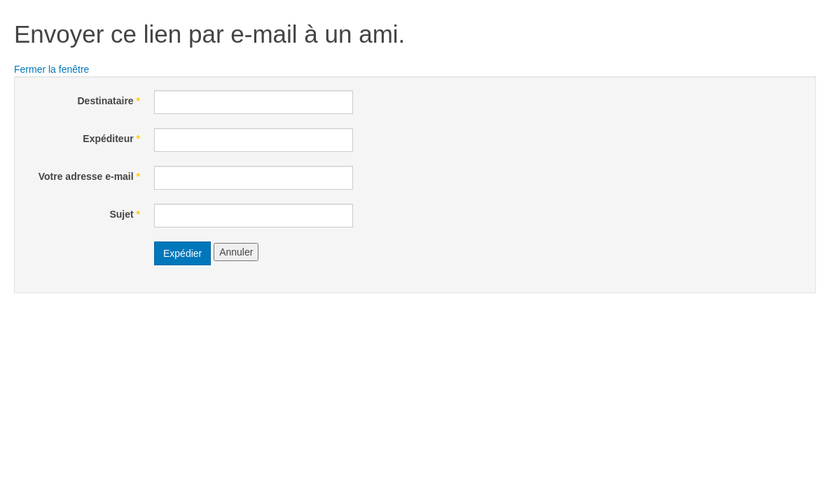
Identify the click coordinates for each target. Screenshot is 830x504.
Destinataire (109, 101)
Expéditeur (111, 139)
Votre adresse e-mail (89, 176)
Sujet (125, 214)
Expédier (182, 253)
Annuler (236, 252)
